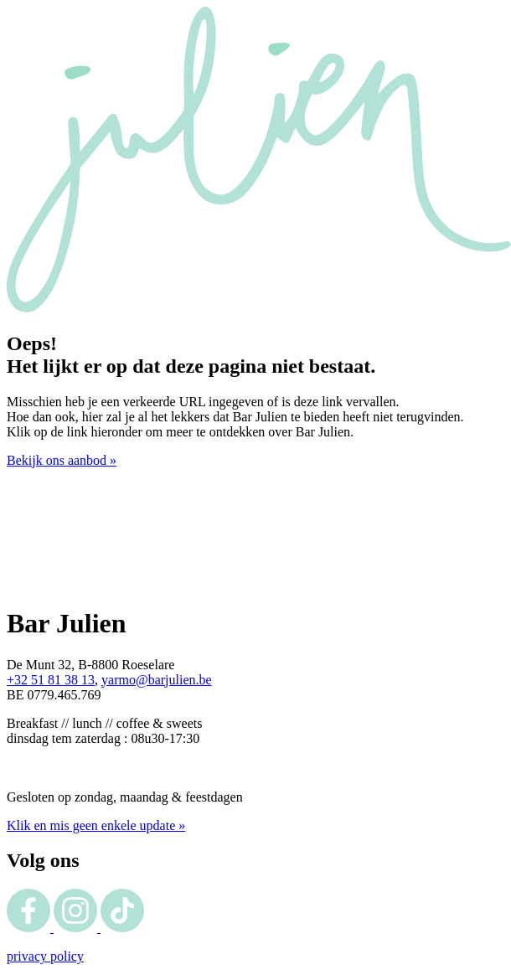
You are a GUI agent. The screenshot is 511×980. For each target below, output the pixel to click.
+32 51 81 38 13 (51, 680)
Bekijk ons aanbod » (62, 460)
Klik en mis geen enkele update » (96, 825)
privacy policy (45, 956)
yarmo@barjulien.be (157, 680)
